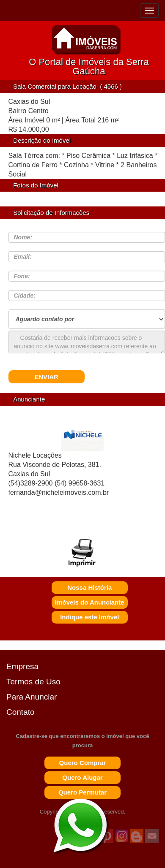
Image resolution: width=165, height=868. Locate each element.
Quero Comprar (83, 763)
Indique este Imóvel (89, 617)
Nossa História (89, 587)
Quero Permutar (82, 792)
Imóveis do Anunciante (90, 602)
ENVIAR (46, 377)
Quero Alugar (82, 777)
